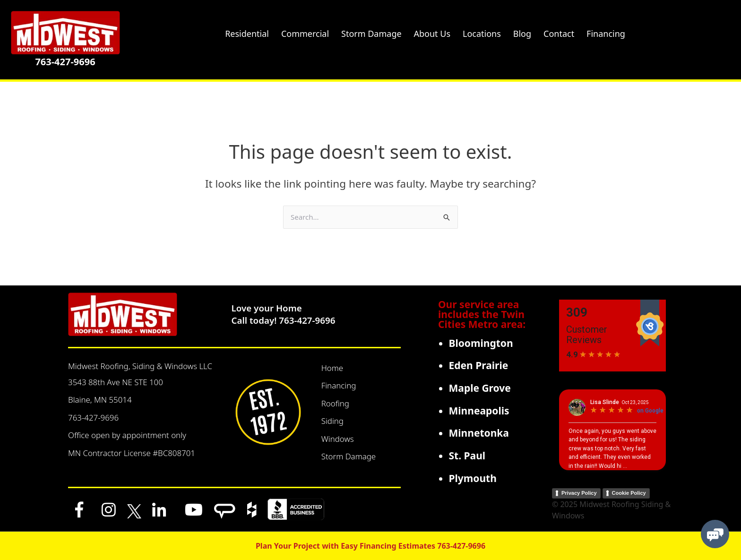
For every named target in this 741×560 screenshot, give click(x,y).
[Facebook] (79, 509)
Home (332, 368)
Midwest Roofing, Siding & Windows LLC (140, 366)
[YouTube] (194, 509)
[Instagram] (109, 509)
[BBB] (296, 509)
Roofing (335, 403)
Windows (338, 439)
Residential (247, 34)
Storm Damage (349, 456)
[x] (134, 509)
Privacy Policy (579, 493)
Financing (339, 385)
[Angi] (225, 509)
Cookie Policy (629, 493)
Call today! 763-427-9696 (284, 320)
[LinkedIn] (159, 509)
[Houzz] (252, 509)
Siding (332, 421)
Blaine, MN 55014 (100, 400)
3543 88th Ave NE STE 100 (116, 382)
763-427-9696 (65, 62)
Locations (482, 34)
